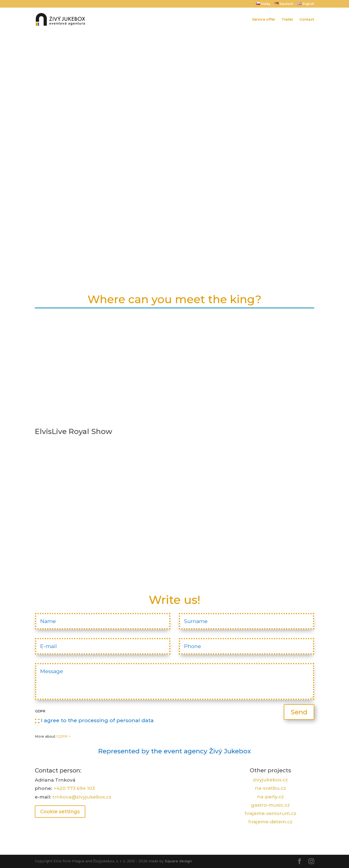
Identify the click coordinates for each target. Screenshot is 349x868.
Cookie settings (60, 812)
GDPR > (63, 736)
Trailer (287, 20)
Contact (307, 20)
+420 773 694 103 (74, 788)
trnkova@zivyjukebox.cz (82, 797)
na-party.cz (270, 797)
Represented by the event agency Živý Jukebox (174, 751)
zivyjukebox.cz (270, 780)
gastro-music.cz (270, 805)
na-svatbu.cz (270, 788)
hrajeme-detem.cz (270, 822)
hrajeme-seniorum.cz (270, 813)
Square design (178, 861)
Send (299, 712)
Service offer (264, 20)
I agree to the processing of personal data (94, 720)
